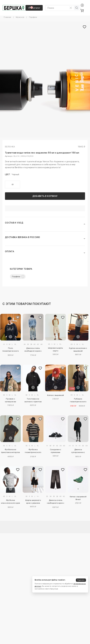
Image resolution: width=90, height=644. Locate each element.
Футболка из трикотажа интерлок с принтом (11, 451)
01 (13, 185)
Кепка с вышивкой (55, 395)
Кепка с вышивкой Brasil (78, 498)
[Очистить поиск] (71, 8)
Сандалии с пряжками (56, 451)
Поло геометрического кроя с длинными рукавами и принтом (11, 350)
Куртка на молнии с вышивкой (78, 350)
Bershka (10, 147)
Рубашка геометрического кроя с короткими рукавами (78, 401)
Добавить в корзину (45, 196)
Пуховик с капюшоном (11, 400)
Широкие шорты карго (55, 349)
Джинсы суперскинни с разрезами (78, 451)
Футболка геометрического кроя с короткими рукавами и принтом (33, 451)
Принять (81, 580)
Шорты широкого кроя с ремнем (33, 502)
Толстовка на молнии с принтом (33, 400)
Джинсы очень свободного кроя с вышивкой (33, 350)
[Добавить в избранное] (18, 318)
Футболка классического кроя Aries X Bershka (11, 502)
